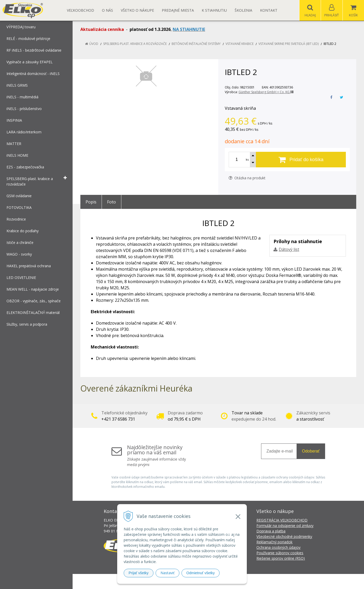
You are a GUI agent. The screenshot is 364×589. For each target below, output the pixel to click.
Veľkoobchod (80, 10)
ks (247, 159)
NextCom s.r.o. (275, 581)
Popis (91, 202)
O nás (107, 10)
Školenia (243, 10)
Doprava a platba (271, 531)
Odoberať (311, 451)
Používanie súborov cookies (280, 553)
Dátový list (289, 249)
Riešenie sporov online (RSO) (281, 558)
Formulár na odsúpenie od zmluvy (285, 526)
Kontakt (269, 10)
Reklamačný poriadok (274, 542)
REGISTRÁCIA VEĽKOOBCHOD (282, 520)
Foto (111, 202)
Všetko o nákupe (137, 10)
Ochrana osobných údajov (278, 547)
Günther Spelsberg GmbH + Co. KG (266, 92)
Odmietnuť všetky (201, 573)
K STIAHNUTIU (214, 10)
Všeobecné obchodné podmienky (284, 536)
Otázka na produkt (247, 178)
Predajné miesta (178, 10)
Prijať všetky (139, 573)
